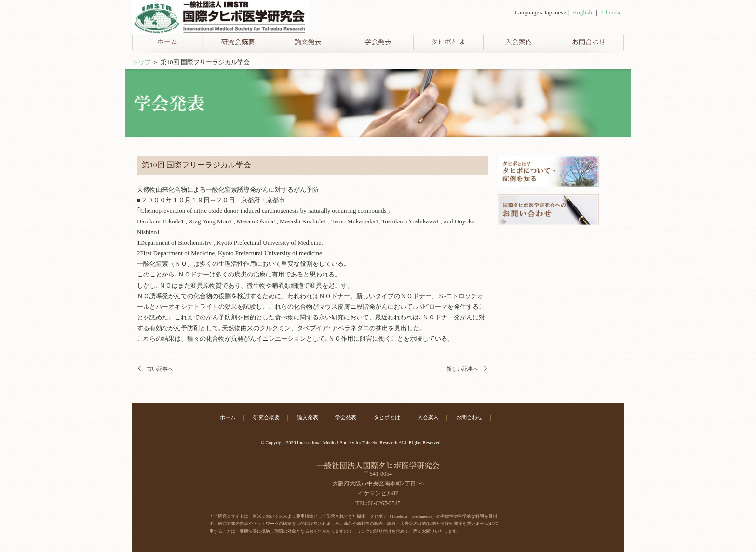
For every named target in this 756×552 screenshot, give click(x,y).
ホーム (228, 417)
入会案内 (428, 417)
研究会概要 (266, 417)
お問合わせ (469, 417)
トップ (142, 62)
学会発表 (346, 417)
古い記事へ (160, 369)
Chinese (611, 12)
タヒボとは (387, 417)
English (582, 12)
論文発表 (308, 417)
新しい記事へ (462, 369)
